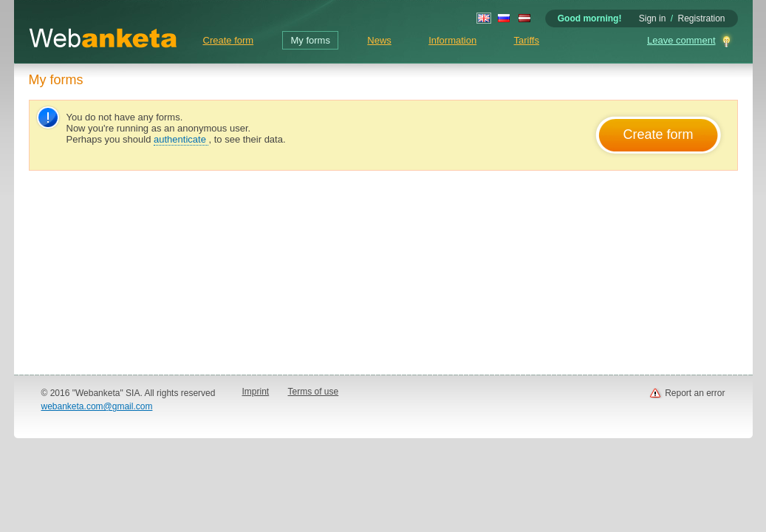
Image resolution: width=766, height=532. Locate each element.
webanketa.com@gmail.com (97, 406)
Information (452, 40)
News (379, 40)
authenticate (181, 139)
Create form (229, 40)
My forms (310, 40)
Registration (701, 18)
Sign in (653, 18)
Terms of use (314, 392)
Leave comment (681, 40)
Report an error (695, 393)
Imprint (256, 392)
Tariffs (527, 40)
